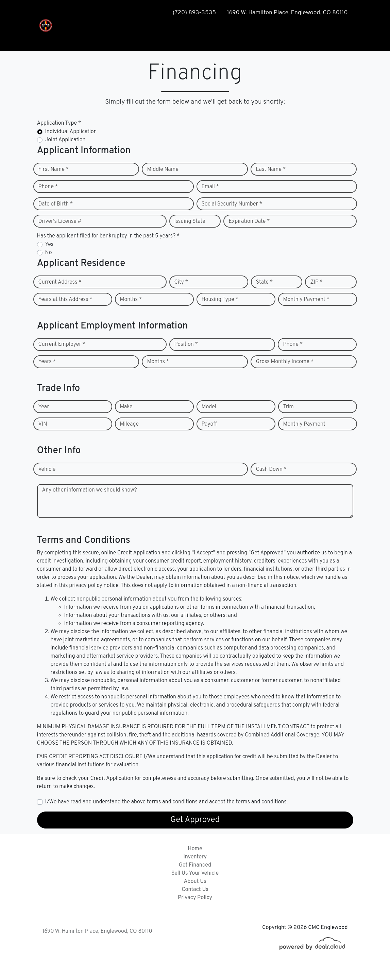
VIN (43, 424)
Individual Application (71, 132)
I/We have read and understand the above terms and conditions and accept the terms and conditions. (167, 802)
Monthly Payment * (307, 300)
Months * (131, 300)
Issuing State (190, 221)
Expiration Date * (249, 221)
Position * (186, 344)
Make (126, 407)
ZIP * (316, 282)
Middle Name (163, 170)
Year (44, 407)
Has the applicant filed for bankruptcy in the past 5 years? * (108, 236)
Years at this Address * (65, 300)
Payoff (209, 424)
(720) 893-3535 (194, 13)
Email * (210, 187)
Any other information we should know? (90, 490)
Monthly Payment (304, 424)
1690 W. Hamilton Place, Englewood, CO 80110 (97, 931)
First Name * (54, 170)
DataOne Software (146, 968)
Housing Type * (220, 300)
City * (181, 282)
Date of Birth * (56, 204)
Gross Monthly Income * (285, 362)
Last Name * (271, 170)
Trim (289, 407)
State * (265, 282)
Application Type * (59, 123)
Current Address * (60, 282)
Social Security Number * (232, 204)
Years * (47, 362)
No (49, 253)
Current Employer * (62, 344)
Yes (49, 245)
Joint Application (65, 140)
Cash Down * (271, 469)
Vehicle (47, 469)
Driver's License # (60, 221)
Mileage (129, 424)
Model (209, 407)
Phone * (48, 187)
